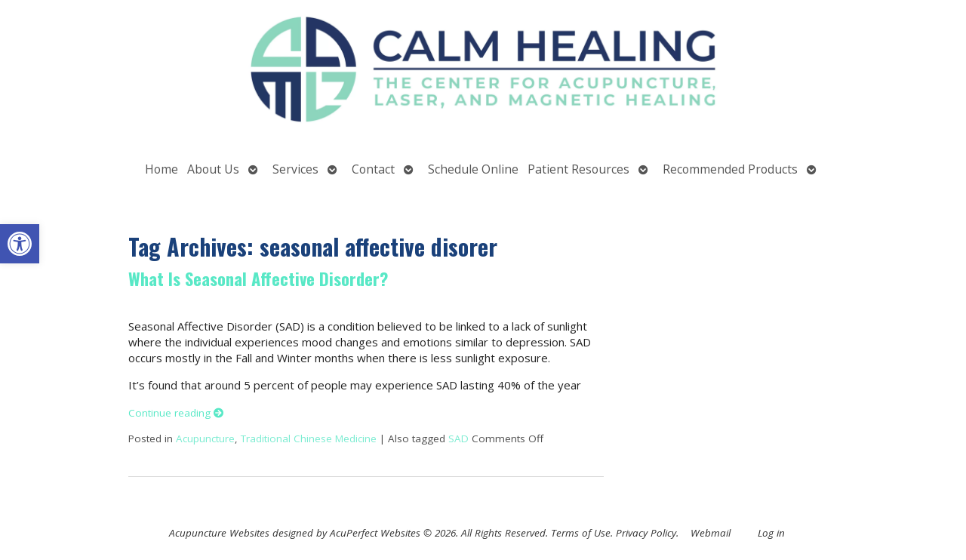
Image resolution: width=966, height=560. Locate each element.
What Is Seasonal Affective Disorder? (258, 278)
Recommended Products (730, 169)
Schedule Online (473, 169)
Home (162, 169)
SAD (458, 438)
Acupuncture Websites (219, 533)
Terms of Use (581, 533)
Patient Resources (578, 169)
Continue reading (176, 413)
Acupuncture (205, 438)
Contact (373, 169)
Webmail (711, 533)
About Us (213, 169)
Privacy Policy (646, 533)
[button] (20, 244)
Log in (771, 533)
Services (295, 169)
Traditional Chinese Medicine (309, 438)
